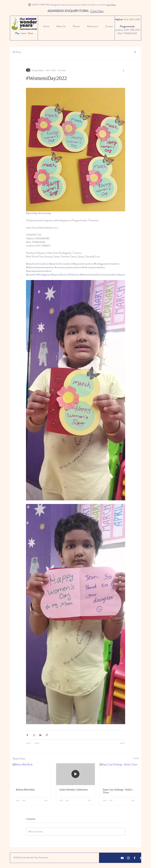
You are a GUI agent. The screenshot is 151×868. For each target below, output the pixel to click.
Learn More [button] (111, 5)
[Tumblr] (141, 858)
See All (136, 758)
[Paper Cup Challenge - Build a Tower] (119, 774)
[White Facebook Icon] (135, 858)
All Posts (17, 52)
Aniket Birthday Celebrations (74, 790)
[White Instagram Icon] (128, 858)
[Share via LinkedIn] (40, 735)
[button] (135, 52)
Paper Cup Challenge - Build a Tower (118, 791)
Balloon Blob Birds (25, 790)
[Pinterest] (147, 858)
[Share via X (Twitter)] (34, 735)
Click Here (97, 11)
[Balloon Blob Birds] (32, 774)
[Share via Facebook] (27, 735)
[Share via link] (47, 735)
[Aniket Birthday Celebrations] (75, 774)
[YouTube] (122, 858)
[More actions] (124, 70)
